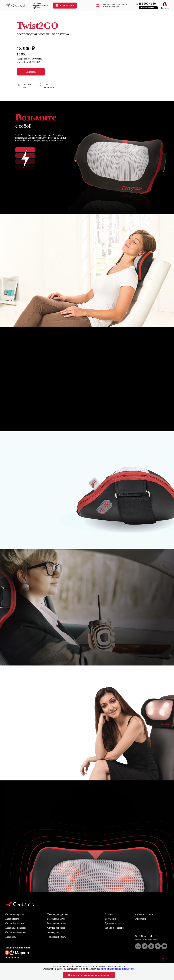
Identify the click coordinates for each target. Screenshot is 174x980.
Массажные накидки (15, 928)
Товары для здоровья (58, 914)
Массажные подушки (15, 932)
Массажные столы (57, 923)
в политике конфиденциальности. (118, 969)
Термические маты (57, 937)
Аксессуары (53, 932)
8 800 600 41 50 (147, 936)
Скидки (109, 914)
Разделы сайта (65, 5)
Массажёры (11, 937)
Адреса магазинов (144, 914)
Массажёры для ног (15, 923)
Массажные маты (56, 919)
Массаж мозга (12, 919)
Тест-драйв (111, 919)
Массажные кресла (14, 914)
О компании (141, 919)
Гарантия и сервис (114, 928)
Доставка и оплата (114, 923)
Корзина (165, 7)
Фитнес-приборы (56, 928)
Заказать (31, 72)
